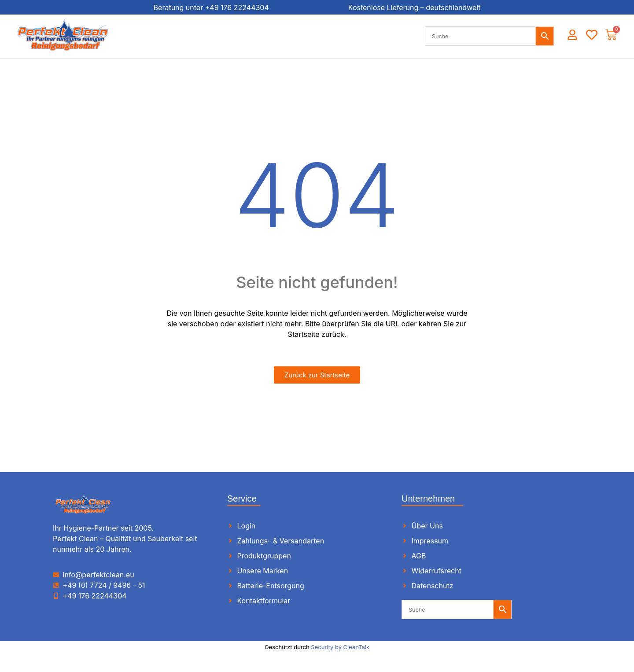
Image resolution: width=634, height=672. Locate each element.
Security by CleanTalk (340, 647)
